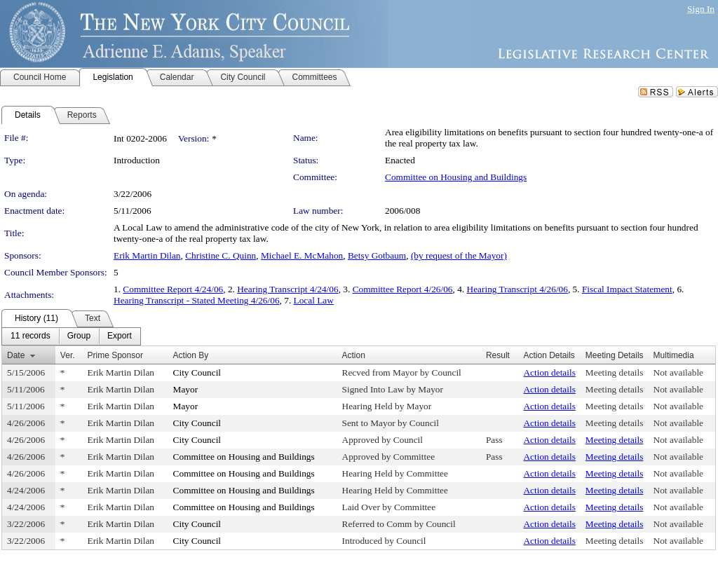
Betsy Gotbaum (377, 255)
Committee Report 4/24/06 (173, 289)
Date (16, 355)
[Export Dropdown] (120, 336)
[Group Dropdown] (79, 336)
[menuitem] (31, 336)
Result (498, 355)
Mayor (186, 389)
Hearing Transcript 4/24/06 (287, 289)
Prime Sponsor (115, 355)
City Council (197, 372)
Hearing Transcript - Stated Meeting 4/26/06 (197, 300)
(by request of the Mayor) (459, 255)
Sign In (701, 9)
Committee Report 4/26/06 (403, 289)
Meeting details (615, 372)
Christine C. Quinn (221, 255)
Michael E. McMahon (302, 255)
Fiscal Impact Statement (627, 289)
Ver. (68, 355)
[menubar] (71, 336)
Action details (549, 372)
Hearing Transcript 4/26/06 (517, 289)
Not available (678, 372)
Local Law (314, 300)
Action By (191, 355)
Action (354, 355)
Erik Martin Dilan (147, 255)
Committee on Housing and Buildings (456, 177)
